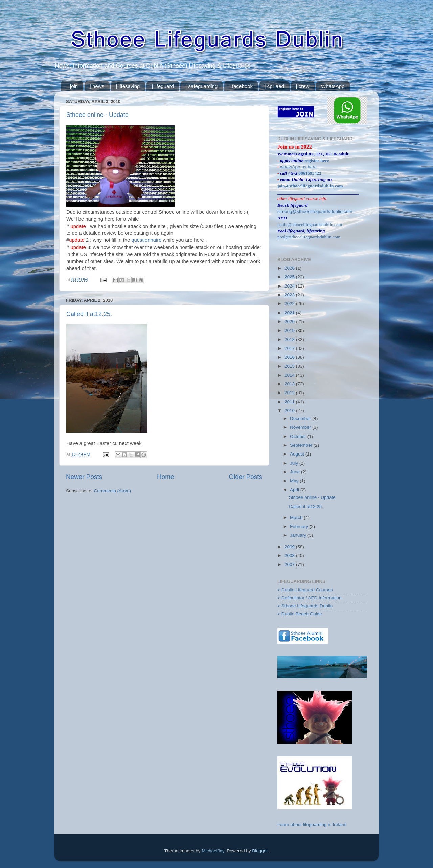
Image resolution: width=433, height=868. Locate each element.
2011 (290, 402)
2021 (290, 313)
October (299, 436)
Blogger (260, 851)
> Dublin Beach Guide (300, 614)
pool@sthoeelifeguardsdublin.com (309, 237)
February (300, 526)
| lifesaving (128, 86)
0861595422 (310, 173)
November (301, 427)
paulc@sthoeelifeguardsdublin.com (310, 224)
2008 (290, 556)
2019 (290, 330)
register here (317, 160)
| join (73, 86)
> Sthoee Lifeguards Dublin (305, 606)
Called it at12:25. (89, 314)
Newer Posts (84, 477)
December (301, 418)
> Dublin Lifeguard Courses (305, 590)
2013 (290, 384)
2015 (290, 366)
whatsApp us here (298, 167)
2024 (290, 286)
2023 (290, 295)
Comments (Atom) (113, 491)
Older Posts (245, 477)
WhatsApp (333, 86)
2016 (290, 357)
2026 (290, 268)
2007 (290, 564)
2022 (290, 304)
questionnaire (147, 240)
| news (97, 86)
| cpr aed (274, 86)
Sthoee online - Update (97, 115)
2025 (290, 277)
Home (165, 477)
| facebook (241, 86)
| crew (303, 86)
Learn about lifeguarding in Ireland (312, 824)
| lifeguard (163, 86)
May (295, 481)
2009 (290, 547)
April (295, 490)
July (295, 463)
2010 (290, 411)
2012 (290, 393)
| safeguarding (201, 86)
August (298, 454)
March (297, 518)
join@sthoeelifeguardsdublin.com (310, 186)
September (302, 445)
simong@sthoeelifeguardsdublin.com (315, 211)
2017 (290, 348)
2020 (290, 322)
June (295, 472)
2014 (290, 375)
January (299, 535)
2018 (290, 340)
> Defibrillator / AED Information (309, 598)
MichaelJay (213, 851)
